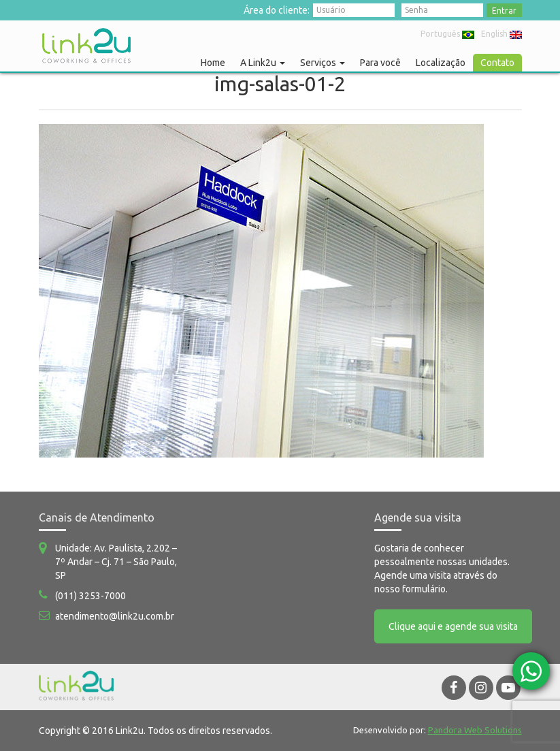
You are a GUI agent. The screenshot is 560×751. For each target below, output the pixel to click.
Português (447, 34)
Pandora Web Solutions (475, 730)
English (501, 34)
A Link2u (263, 63)
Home (213, 63)
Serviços (323, 63)
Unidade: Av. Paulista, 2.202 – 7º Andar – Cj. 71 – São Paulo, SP (116, 562)
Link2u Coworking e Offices (86, 46)
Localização (441, 63)
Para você (380, 63)
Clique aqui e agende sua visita (453, 626)
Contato (497, 63)
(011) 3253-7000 (90, 596)
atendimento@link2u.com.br (115, 616)
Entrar (504, 11)
